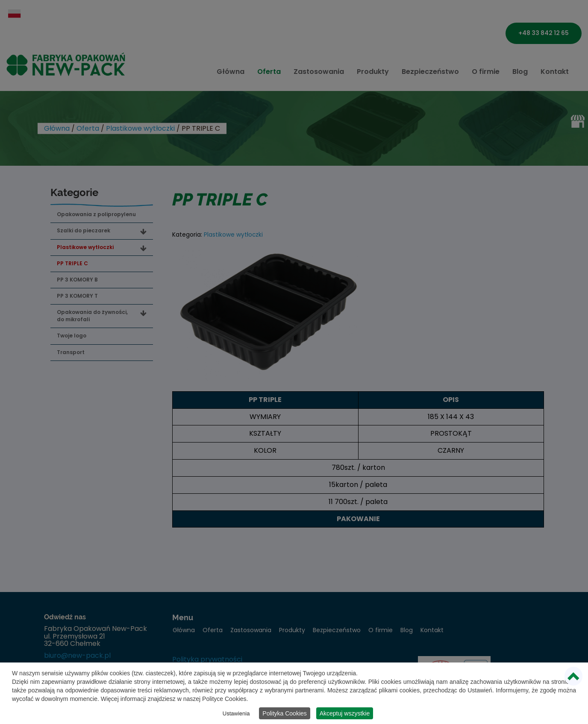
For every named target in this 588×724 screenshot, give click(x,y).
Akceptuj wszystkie (345, 714)
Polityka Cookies (285, 714)
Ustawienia (236, 714)
